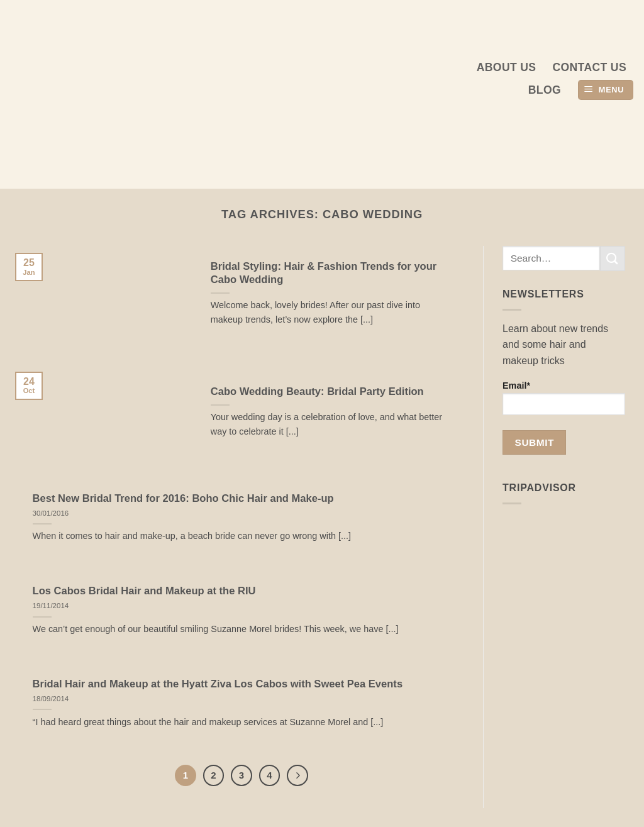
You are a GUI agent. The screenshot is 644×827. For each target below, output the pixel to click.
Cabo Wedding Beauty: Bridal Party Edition (317, 391)
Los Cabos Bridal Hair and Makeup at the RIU (144, 591)
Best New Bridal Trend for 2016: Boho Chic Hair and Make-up (183, 498)
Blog (545, 90)
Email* (564, 398)
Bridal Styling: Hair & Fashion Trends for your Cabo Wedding (324, 273)
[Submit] (613, 258)
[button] (606, 90)
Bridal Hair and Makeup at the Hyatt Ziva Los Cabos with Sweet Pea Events (218, 684)
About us (507, 67)
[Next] (297, 775)
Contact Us (589, 67)
